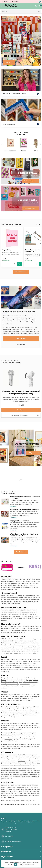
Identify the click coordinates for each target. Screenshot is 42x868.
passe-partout (18, 793)
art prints (17, 670)
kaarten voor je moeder (12, 684)
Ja (16, 864)
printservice (21, 761)
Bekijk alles (21, 552)
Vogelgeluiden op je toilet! (19, 521)
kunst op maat (19, 666)
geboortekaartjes (25, 684)
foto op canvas (25, 765)
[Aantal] (14, 264)
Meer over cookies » (29, 864)
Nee (20, 864)
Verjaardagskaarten (32, 680)
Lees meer (13, 506)
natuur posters (21, 733)
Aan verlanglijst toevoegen (25, 415)
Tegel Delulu (7, 250)
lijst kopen (11, 797)
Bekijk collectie (21, 272)
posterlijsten (8, 739)
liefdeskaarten (6, 682)
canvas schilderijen (35, 668)
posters (15, 725)
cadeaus (22, 696)
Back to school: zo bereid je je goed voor (24, 510)
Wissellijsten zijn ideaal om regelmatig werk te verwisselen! (24, 535)
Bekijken (28, 410)
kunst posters (13, 733)
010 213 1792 (9, 836)
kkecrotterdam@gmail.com (13, 841)
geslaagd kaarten (24, 682)
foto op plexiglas (15, 765)
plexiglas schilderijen (7, 668)
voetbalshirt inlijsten (23, 787)
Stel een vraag (21, 344)
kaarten (4, 680)
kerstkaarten (14, 682)
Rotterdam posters (7, 735)
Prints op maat (21, 338)
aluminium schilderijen (21, 668)
